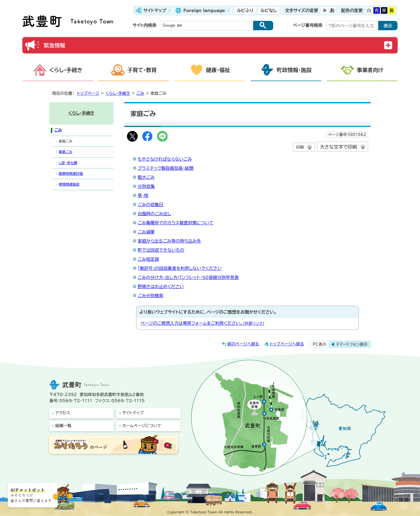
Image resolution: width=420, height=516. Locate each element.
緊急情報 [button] (54, 45)
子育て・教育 (142, 70)
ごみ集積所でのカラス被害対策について (175, 223)
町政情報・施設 (294, 70)
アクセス (63, 413)
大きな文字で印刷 (338, 147)
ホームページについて (142, 426)
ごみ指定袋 (148, 259)
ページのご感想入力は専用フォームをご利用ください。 (202, 323)
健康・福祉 (218, 70)
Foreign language (204, 10)
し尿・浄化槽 (68, 163)
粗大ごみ (146, 177)
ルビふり (245, 10)
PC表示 (319, 344)
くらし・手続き (66, 70)
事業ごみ (65, 152)
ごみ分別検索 (150, 296)
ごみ (140, 93)
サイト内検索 (145, 25)
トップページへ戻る (287, 344)
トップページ (88, 93)
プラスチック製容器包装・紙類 (166, 168)
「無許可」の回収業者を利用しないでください (180, 268)
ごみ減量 (146, 232)
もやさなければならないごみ (165, 159)
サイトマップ (155, 10)
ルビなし (269, 10)
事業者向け (370, 70)
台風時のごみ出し (154, 214)
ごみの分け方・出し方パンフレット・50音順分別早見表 (188, 277)
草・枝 (143, 195)
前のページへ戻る (243, 344)
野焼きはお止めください (161, 287)
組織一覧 (63, 426)
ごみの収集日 (150, 205)
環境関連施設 (69, 184)
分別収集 (146, 186)
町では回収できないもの (161, 250)
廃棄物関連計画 (71, 174)
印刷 (300, 147)
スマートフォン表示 (352, 344)
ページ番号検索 (308, 25)
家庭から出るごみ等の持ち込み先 (169, 241)
